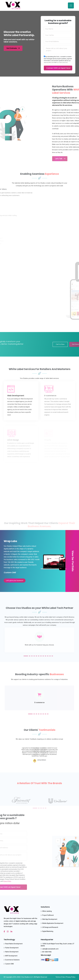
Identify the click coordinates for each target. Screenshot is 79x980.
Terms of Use (60, 977)
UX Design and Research (50, 927)
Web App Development (50, 919)
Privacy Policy (70, 977)
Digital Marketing (48, 931)
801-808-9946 (47, 952)
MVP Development (11, 956)
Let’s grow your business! (15, 580)
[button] (26, 656)
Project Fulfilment (48, 915)
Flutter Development (12, 948)
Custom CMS (10, 964)
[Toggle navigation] (71, 5)
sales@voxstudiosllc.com (50, 949)
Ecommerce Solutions (12, 960)
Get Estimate (13, 48)
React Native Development (14, 944)
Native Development (12, 952)
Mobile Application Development (53, 923)
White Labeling (47, 911)
